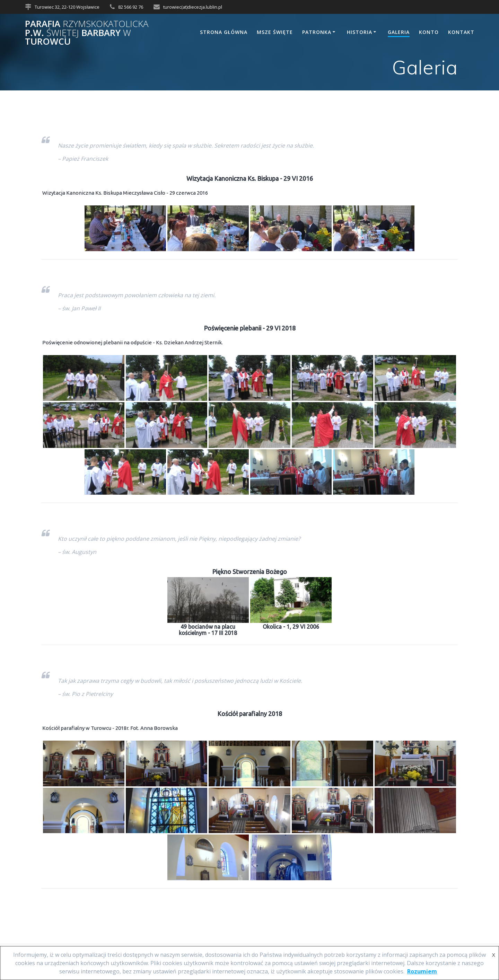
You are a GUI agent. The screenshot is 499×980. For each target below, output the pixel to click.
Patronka (317, 32)
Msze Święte (275, 32)
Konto (429, 32)
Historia (360, 32)
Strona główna (224, 32)
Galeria (399, 32)
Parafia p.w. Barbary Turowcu (87, 33)
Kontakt (461, 32)
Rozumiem (422, 971)
